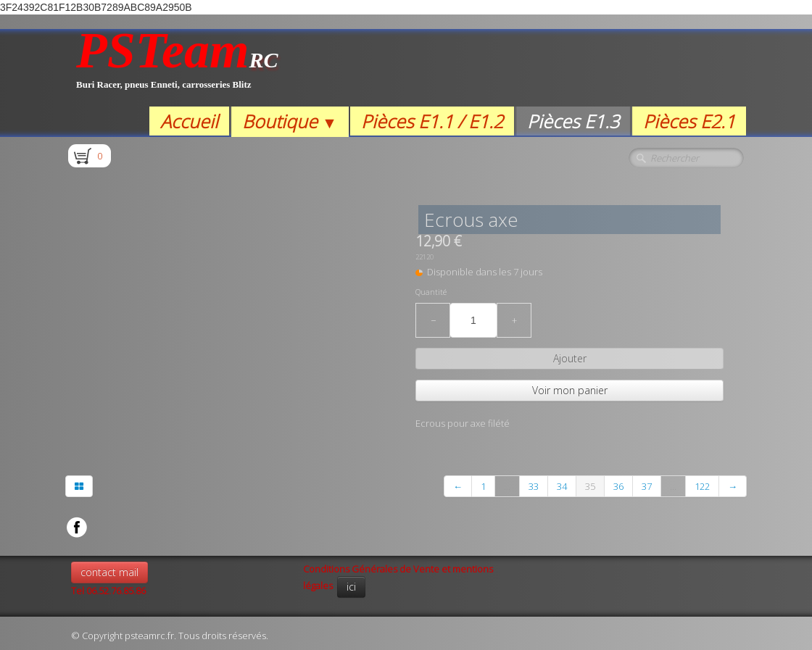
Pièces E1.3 (573, 121)
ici (351, 587)
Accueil (189, 121)
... (507, 486)
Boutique (290, 121)
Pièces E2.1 (689, 121)
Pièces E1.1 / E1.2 (432, 121)
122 (702, 486)
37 (647, 486)
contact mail (109, 572)
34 (562, 486)
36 (618, 486)
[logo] (177, 68)
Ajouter (570, 358)
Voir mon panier (570, 390)
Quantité (431, 292)
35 (590, 486)
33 (534, 486)
